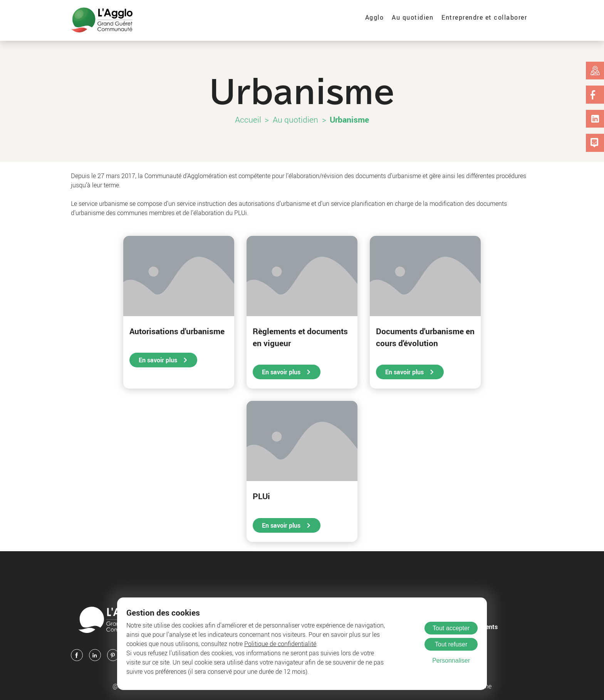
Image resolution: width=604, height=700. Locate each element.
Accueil (248, 119)
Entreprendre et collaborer (484, 17)
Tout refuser (451, 644)
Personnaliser (451, 660)
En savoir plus (163, 360)
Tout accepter (451, 628)
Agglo (375, 17)
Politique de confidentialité (280, 644)
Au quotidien (413, 17)
